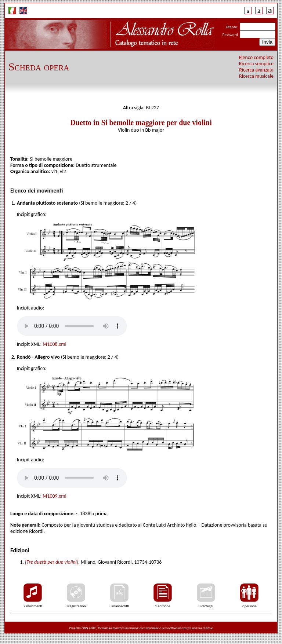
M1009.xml (54, 496)
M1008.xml (54, 344)
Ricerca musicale (256, 76)
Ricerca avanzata (256, 70)
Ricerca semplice (256, 64)
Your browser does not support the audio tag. (72, 326)
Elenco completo (256, 57)
